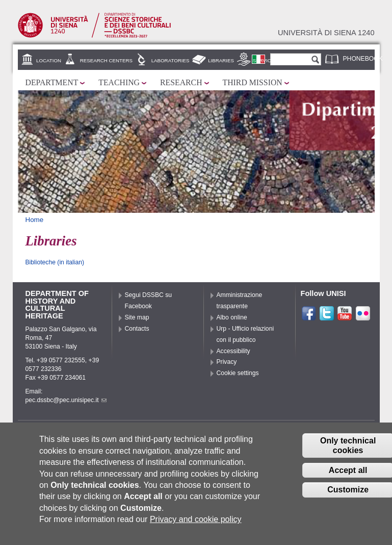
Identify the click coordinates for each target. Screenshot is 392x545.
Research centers (106, 60)
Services (265, 60)
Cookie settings (238, 373)
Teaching (119, 82)
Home (35, 220)
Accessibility (233, 351)
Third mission (253, 82)
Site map (137, 317)
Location (49, 60)
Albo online (232, 317)
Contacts (137, 329)
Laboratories (171, 60)
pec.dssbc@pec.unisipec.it (66, 400)
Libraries (221, 60)
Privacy (227, 362)
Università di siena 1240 (326, 33)
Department (52, 82)
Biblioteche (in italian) (55, 262)
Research (181, 82)
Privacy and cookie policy (196, 522)
